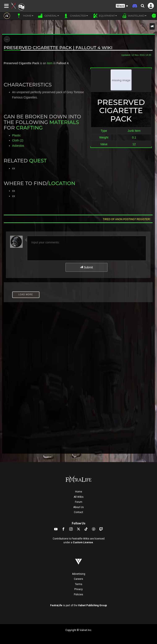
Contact (78, 512)
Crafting (29, 128)
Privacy (78, 589)
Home (79, 492)
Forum (79, 502)
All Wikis (79, 497)
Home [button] (25, 16)
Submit (86, 267)
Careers (78, 579)
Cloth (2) (18, 140)
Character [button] (76, 16)
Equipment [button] (105, 16)
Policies (78, 594)
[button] (122, 6)
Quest (38, 161)
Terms (79, 584)
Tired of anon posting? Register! (127, 219)
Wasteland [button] (134, 16)
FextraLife (56, 605)
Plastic (16, 135)
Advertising (79, 574)
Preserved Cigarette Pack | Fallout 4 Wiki (58, 48)
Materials (64, 122)
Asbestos (18, 146)
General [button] (48, 16)
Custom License (83, 542)
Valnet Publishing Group (92, 605)
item (50, 63)
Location (62, 183)
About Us (78, 507)
